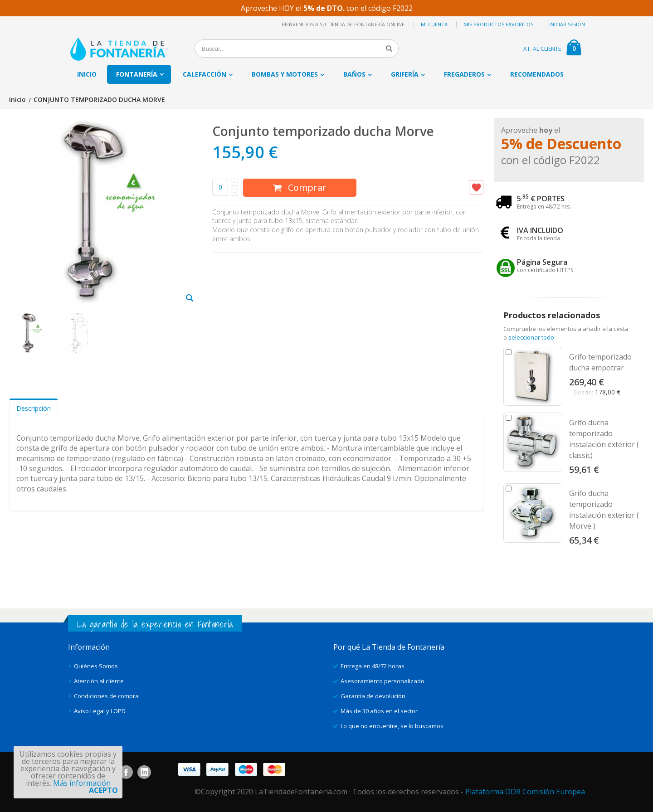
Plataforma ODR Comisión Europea (525, 792)
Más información (82, 783)
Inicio (17, 100)
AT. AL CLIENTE (542, 49)
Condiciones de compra (106, 696)
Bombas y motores (285, 74)
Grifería (405, 74)
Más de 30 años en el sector (379, 711)
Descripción (34, 408)
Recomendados (537, 74)
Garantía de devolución (373, 696)
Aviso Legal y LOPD (100, 711)
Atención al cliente (99, 681)
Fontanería (137, 74)
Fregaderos (464, 74)
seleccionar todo (531, 337)
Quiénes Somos (96, 666)
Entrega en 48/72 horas (373, 666)
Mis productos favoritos (498, 24)
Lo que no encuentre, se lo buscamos (392, 726)
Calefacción (205, 74)
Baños (354, 74)
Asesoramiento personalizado (383, 681)
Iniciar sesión (567, 24)
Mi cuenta (434, 24)
